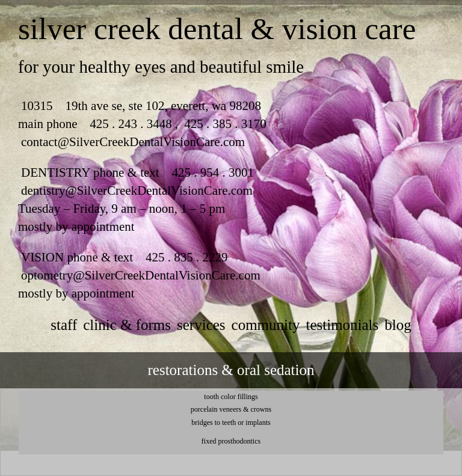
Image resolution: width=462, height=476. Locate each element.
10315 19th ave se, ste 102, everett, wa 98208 (141, 106)
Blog (398, 325)
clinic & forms (127, 325)
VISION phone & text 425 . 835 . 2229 (125, 257)
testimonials (342, 325)
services (201, 325)
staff (64, 325)
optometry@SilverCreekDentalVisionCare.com (141, 275)
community (266, 325)
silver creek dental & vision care (217, 29)
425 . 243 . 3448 (131, 124)
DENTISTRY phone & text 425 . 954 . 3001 (137, 172)
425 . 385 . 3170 (224, 124)
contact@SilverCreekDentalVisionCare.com (133, 142)
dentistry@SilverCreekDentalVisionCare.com (137, 191)
